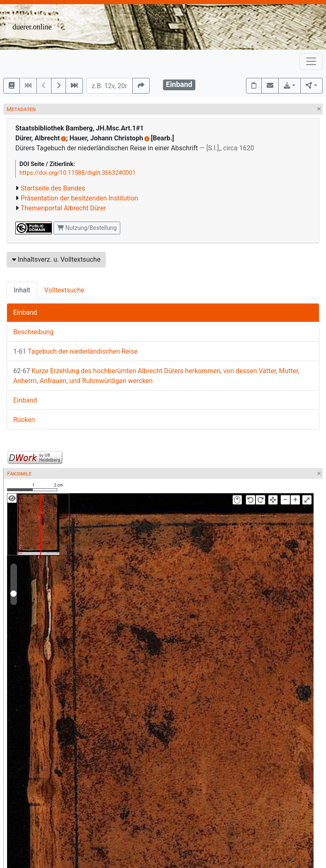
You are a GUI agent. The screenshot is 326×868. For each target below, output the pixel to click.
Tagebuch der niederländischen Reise (75, 351)
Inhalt (22, 290)
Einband (25, 312)
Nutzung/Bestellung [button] (87, 228)
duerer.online (32, 27)
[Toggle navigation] (311, 61)
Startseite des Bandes (53, 188)
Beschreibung (33, 332)
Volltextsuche (64, 290)
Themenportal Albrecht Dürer (63, 208)
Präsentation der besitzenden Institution (79, 198)
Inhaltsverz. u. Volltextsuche (56, 259)
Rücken (24, 420)
